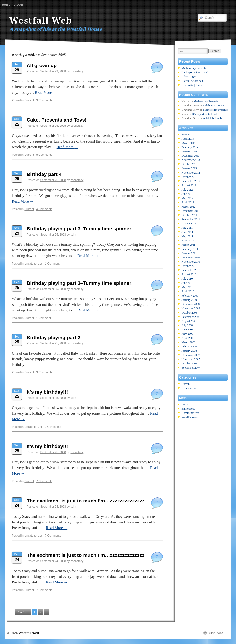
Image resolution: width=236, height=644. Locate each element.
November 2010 (191, 262)
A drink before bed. (193, 81)
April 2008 (188, 338)
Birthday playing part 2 (54, 337)
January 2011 (189, 253)
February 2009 (190, 296)
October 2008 (190, 313)
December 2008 (191, 304)
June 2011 (188, 232)
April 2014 (188, 139)
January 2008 (189, 351)
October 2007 (190, 363)
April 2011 (188, 240)
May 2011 (188, 236)
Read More (46, 92)
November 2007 (191, 359)
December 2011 (191, 211)
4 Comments (44, 209)
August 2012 (189, 185)
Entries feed (189, 409)
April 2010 (188, 291)
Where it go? (189, 77)
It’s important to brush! (195, 72)
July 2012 (187, 190)
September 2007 (191, 368)
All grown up (42, 65)
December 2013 (191, 156)
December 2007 (191, 355)
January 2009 (189, 300)
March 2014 (189, 143)
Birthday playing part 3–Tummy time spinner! (80, 229)
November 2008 (191, 308)
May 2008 (188, 334)
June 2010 (188, 283)
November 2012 (191, 173)
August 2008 (189, 321)
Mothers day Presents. (194, 68)
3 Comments (44, 100)
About (19, 5)
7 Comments (53, 427)
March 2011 (189, 245)
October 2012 (190, 177)
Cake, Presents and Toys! (57, 120)
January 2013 (189, 168)
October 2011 (189, 215)
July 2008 (187, 325)
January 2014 (189, 151)
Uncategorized (33, 264)
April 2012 (188, 202)
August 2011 (189, 224)
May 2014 (188, 135)
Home (6, 5)
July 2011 (187, 228)
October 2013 (190, 164)
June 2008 (188, 330)
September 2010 (191, 270)
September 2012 (191, 181)
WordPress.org (190, 417)
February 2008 (190, 346)
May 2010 (188, 287)
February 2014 (190, 147)
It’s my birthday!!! (47, 392)
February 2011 (190, 249)
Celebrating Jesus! (192, 85)
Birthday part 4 (44, 174)
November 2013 (191, 160)
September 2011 (191, 219)
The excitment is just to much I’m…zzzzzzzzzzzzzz (86, 501)
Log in (185, 404)
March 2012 (189, 207)
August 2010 (189, 274)
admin (74, 235)
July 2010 (187, 279)
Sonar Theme (215, 633)
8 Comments (44, 155)
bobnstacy (77, 71)
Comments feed (191, 413)
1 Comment (52, 264)
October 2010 (190, 266)
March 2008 (189, 342)
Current (29, 100)
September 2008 (191, 317)
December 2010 (191, 257)
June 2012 (188, 194)
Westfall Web (41, 21)
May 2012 (188, 198)
